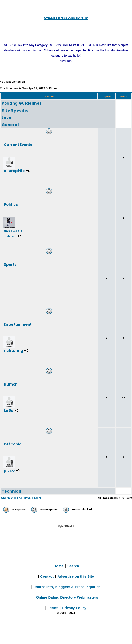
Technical (12, 491)
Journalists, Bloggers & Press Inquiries (67, 587)
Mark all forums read (21, 498)
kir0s (8, 410)
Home (59, 566)
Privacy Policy (74, 608)
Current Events (18, 144)
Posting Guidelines (22, 103)
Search (73, 566)
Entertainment (18, 324)
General (10, 125)
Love (7, 118)
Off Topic (13, 444)
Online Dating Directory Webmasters (67, 597)
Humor (10, 384)
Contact (47, 576)
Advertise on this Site (76, 576)
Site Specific (15, 110)
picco (9, 470)
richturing (13, 350)
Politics (11, 204)
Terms (53, 608)
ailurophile (14, 171)
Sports (10, 264)
